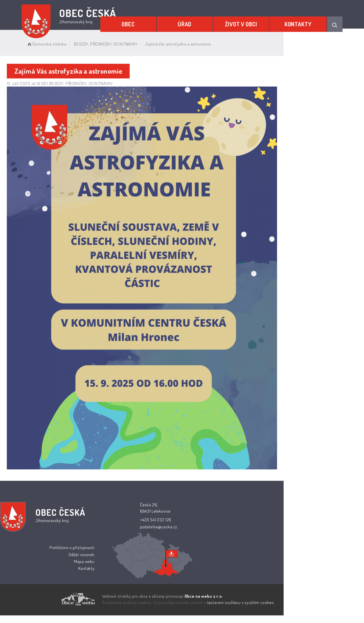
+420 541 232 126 (147, 570)
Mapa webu (223, 569)
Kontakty (301, 22)
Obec (148, 22)
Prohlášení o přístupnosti (210, 556)
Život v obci (249, 22)
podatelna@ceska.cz (150, 577)
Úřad (198, 22)
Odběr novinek (220, 563)
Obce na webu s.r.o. (238, 604)
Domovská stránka (74, 43)
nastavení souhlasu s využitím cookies (275, 611)
